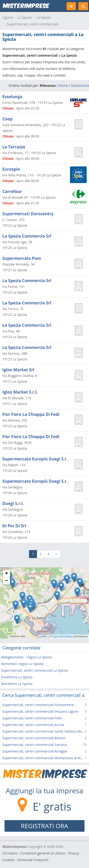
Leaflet (43, 636)
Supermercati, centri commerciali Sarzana (35, 745)
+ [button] (7, 574)
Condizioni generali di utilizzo (43, 853)
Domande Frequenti (33, 860)
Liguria (8, 17)
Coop (7, 119)
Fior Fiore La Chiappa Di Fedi (31, 414)
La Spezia (25, 17)
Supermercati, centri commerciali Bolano (34, 738)
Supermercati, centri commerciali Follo (32, 718)
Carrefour (12, 191)
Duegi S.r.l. (13, 503)
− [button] (7, 581)
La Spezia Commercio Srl (27, 236)
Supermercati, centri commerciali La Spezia (34, 670)
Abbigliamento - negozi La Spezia (26, 657)
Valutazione (80, 85)
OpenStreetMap (62, 636)
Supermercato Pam (22, 258)
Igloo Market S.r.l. (20, 392)
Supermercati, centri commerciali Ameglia (35, 751)
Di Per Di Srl (14, 526)
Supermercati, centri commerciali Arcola (33, 725)
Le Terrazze (14, 147)
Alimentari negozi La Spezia (22, 664)
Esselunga (12, 97)
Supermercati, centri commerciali (33, 24)
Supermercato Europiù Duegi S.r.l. (36, 459)
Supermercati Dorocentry (28, 214)
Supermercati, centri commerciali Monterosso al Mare (44, 758)
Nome (63, 85)
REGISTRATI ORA (44, 826)
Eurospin (11, 169)
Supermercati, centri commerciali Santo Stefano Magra (45, 731)
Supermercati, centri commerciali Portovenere (38, 705)
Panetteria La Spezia (17, 677)
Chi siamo (10, 853)
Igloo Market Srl (18, 370)
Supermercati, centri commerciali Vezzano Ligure (40, 711)
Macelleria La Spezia (17, 684)
